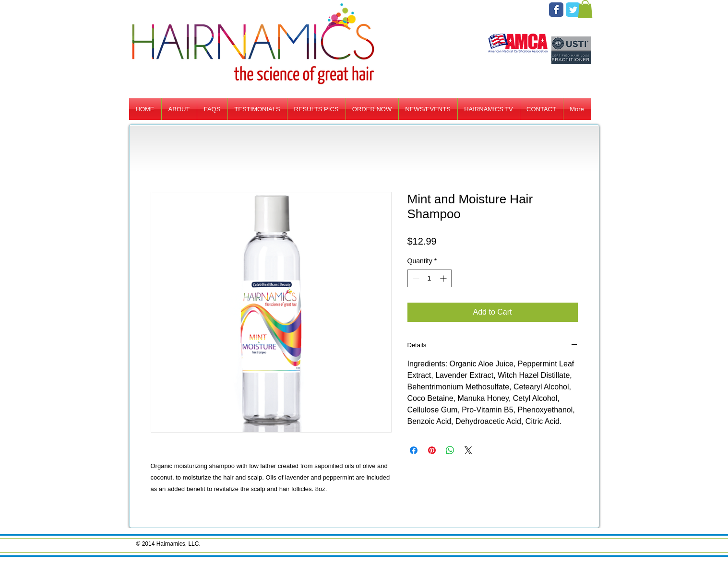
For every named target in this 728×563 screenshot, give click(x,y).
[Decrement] (415, 278)
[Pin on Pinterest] (432, 450)
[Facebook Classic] (556, 10)
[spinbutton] (430, 278)
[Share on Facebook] (414, 450)
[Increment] (444, 278)
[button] (585, 9)
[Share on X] (468, 450)
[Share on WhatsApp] (450, 450)
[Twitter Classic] (573, 10)
